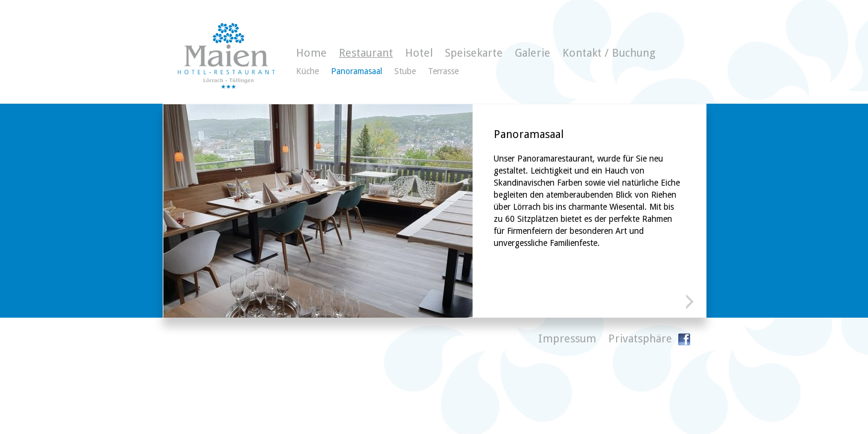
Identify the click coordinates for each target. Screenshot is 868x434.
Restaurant (366, 53)
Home (311, 53)
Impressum (567, 338)
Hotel (419, 53)
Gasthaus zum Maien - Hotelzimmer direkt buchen (226, 56)
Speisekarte (474, 53)
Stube (405, 71)
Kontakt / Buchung (609, 53)
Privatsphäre (640, 338)
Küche (307, 71)
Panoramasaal (357, 71)
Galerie (533, 53)
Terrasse (443, 71)
